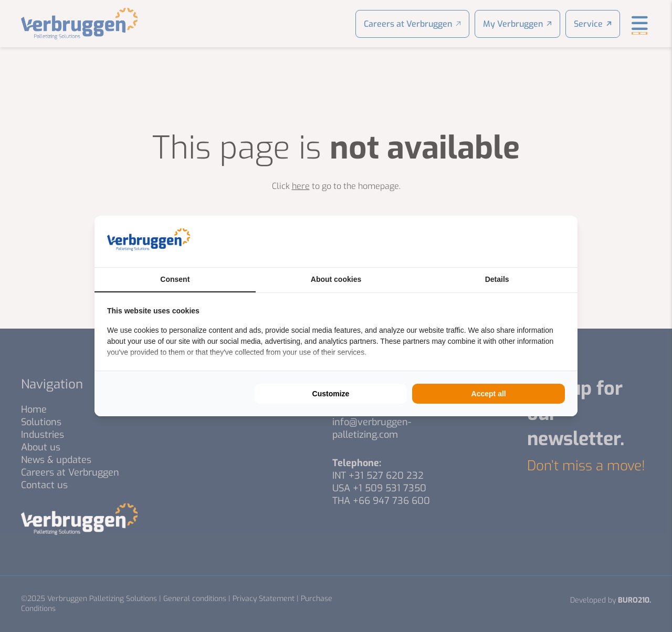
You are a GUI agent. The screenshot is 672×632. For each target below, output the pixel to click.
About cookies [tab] (336, 279)
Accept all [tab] (489, 394)
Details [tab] (497, 279)
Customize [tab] (331, 394)
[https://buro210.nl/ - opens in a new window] (526, 241)
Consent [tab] (175, 279)
